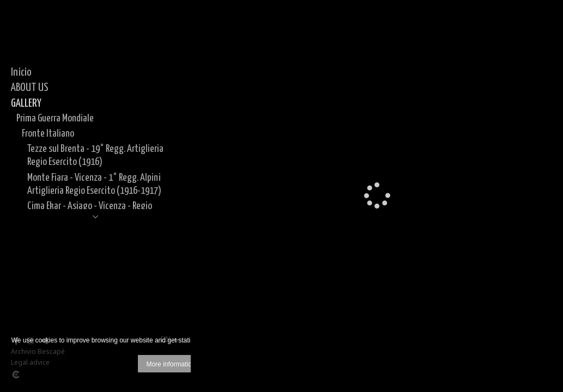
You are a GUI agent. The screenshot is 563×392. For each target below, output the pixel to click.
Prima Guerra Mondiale (55, 118)
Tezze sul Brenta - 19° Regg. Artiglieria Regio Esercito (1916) (95, 155)
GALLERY (26, 103)
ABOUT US (30, 88)
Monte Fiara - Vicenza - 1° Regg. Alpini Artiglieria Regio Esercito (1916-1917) (94, 184)
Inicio (21, 72)
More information (171, 364)
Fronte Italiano (48, 134)
